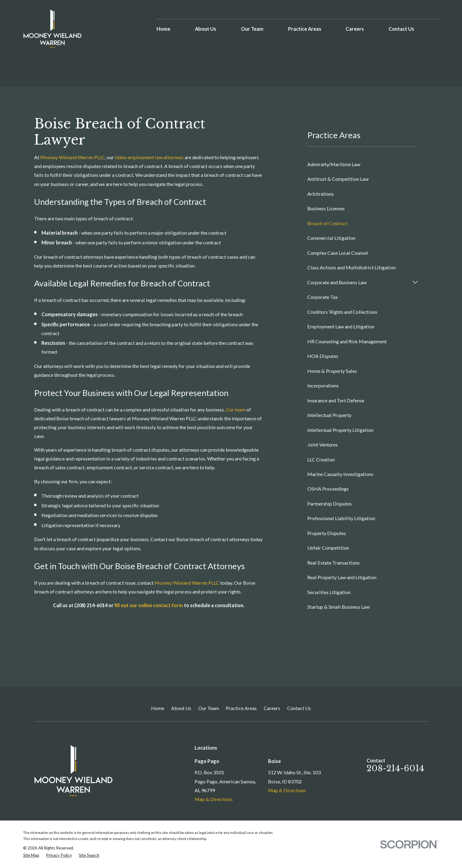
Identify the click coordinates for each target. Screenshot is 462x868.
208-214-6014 (395, 768)
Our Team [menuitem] (252, 29)
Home (158, 708)
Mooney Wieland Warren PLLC (73, 157)
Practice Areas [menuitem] (305, 29)
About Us (181, 708)
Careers (272, 708)
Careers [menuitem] (355, 29)
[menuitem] (362, 164)
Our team (236, 409)
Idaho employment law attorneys (149, 157)
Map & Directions (214, 799)
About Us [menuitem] (206, 29)
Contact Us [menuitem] (401, 29)
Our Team (209, 708)
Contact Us (299, 708)
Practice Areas (241, 708)
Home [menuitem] (163, 29)
